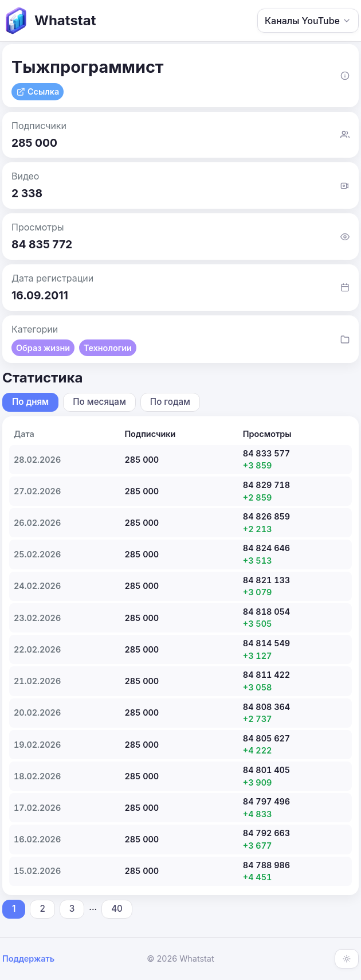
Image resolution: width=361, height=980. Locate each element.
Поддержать (28, 958)
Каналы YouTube (308, 21)
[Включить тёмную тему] (347, 959)
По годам (170, 402)
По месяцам (99, 402)
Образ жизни (43, 348)
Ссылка (38, 91)
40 (117, 909)
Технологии (108, 348)
